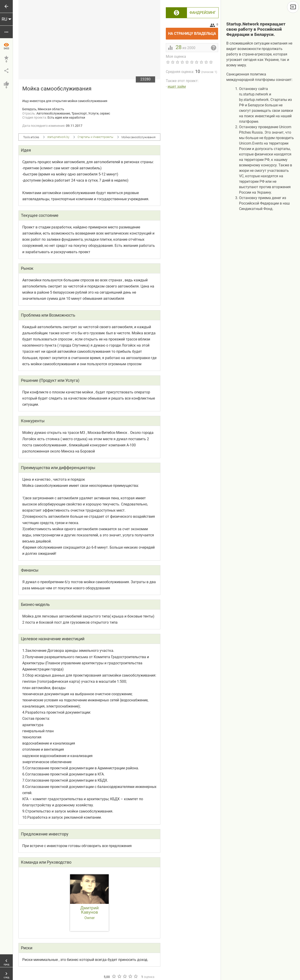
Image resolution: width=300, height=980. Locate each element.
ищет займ (177, 86)
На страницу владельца (193, 32)
